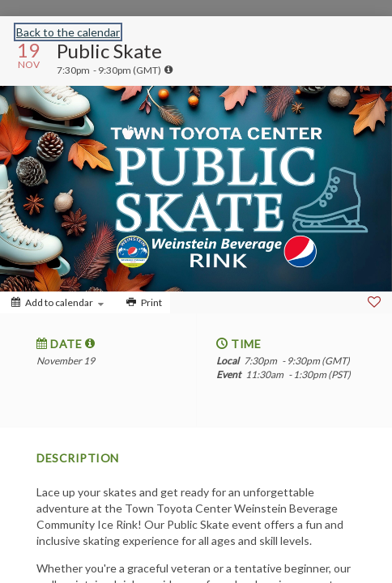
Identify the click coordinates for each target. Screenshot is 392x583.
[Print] (143, 302)
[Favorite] (374, 302)
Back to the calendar (68, 32)
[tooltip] (168, 70)
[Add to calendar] (58, 302)
